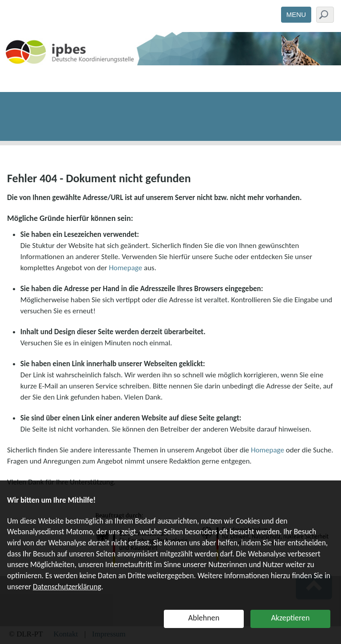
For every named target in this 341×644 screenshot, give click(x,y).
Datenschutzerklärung (67, 587)
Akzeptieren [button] (290, 618)
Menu (296, 14)
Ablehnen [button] (204, 618)
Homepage (125, 268)
